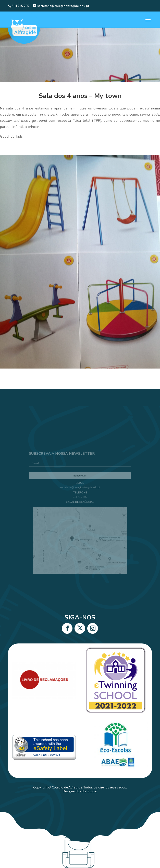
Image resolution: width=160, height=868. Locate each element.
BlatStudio (89, 791)
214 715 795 (80, 500)
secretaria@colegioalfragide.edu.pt (80, 492)
